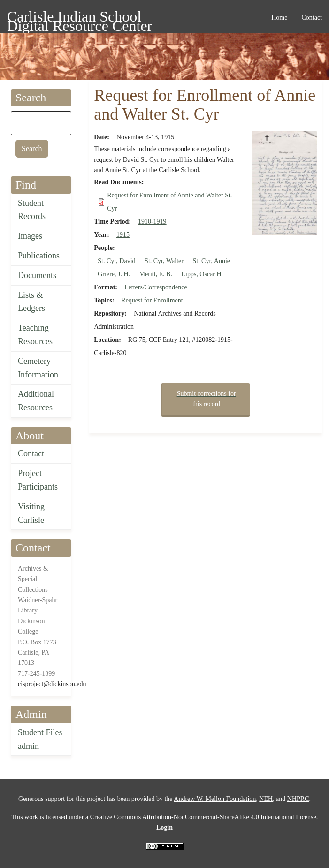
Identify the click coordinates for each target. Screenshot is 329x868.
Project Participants (38, 480)
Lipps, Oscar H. (202, 274)
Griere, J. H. (114, 274)
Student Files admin (40, 739)
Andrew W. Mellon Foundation (215, 799)
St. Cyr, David (116, 261)
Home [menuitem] (279, 18)
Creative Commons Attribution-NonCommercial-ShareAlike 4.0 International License (203, 817)
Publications (39, 256)
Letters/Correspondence (156, 287)
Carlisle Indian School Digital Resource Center (80, 18)
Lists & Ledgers (31, 302)
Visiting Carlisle (31, 513)
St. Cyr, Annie (211, 261)
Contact (31, 453)
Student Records (32, 210)
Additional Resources (36, 401)
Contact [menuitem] (312, 18)
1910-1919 (152, 222)
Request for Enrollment (152, 300)
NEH (266, 799)
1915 (123, 235)
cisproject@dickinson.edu (52, 684)
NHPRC (298, 799)
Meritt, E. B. (156, 274)
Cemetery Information (38, 368)
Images (30, 236)
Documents (37, 275)
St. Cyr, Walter (164, 261)
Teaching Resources (35, 335)
